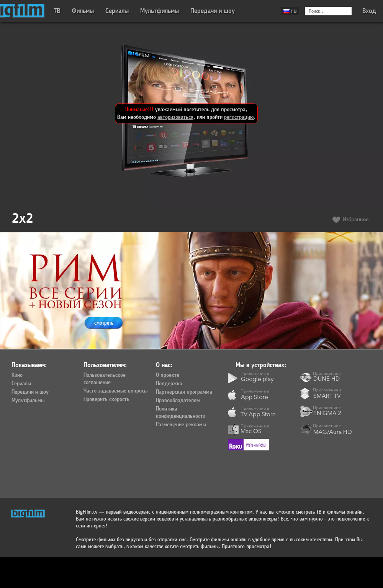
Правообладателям (178, 401)
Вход (369, 11)
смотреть (104, 323)
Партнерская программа (184, 392)
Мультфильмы (160, 11)
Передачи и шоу (213, 11)
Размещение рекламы (181, 425)
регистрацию (239, 117)
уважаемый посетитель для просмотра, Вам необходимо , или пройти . (186, 113)
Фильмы (83, 11)
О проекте (168, 375)
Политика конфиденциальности (181, 413)
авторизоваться (175, 117)
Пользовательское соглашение (105, 379)
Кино (17, 375)
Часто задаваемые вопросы (115, 391)
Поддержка (169, 384)
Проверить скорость (106, 399)
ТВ (57, 11)
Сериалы (117, 11)
